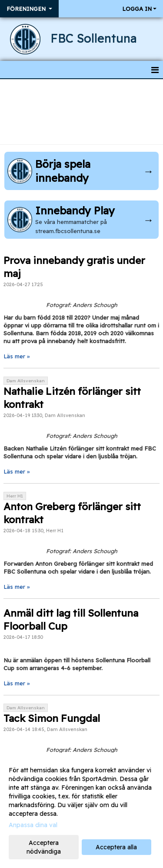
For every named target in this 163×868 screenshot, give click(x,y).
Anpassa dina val (33, 825)
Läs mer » (17, 356)
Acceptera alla (116, 847)
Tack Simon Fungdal (52, 718)
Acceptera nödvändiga (44, 847)
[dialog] (81, 810)
